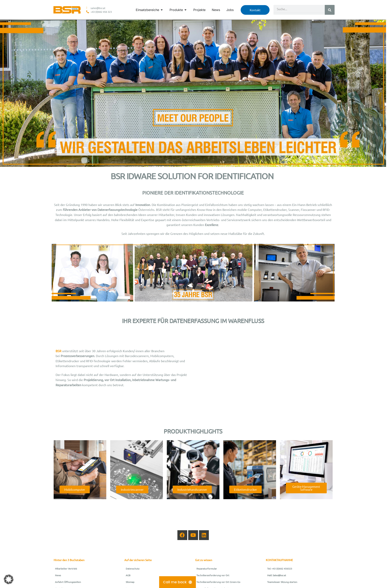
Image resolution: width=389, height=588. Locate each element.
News (58, 575)
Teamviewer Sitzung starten (282, 582)
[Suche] (330, 10)
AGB (128, 575)
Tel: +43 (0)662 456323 (280, 569)
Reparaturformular (207, 569)
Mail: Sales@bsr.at (277, 575)
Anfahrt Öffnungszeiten (68, 582)
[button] (9, 579)
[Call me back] (178, 582)
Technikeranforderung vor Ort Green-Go (218, 582)
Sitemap (130, 582)
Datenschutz (133, 569)
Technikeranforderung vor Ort (213, 575)
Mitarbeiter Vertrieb (66, 569)
